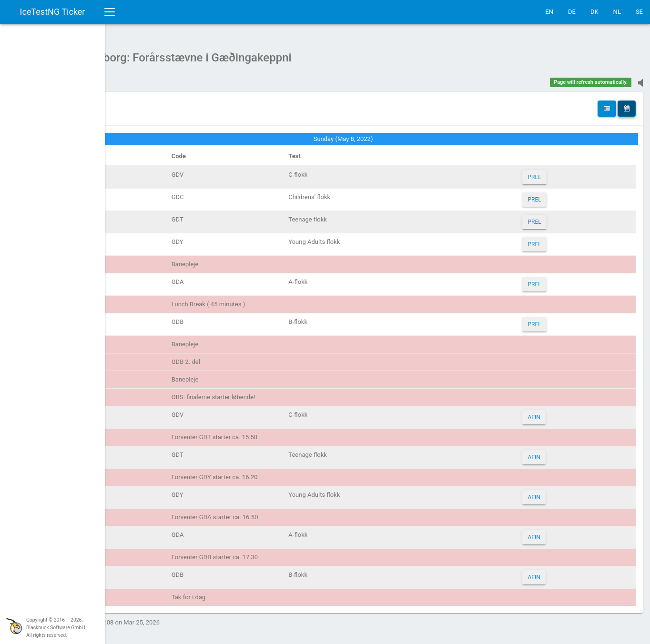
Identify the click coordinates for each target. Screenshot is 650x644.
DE (572, 12)
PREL (548, 172)
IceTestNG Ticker (53, 12)
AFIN (548, 413)
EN (549, 12)
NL (617, 12)
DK (594, 12)
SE (639, 12)
